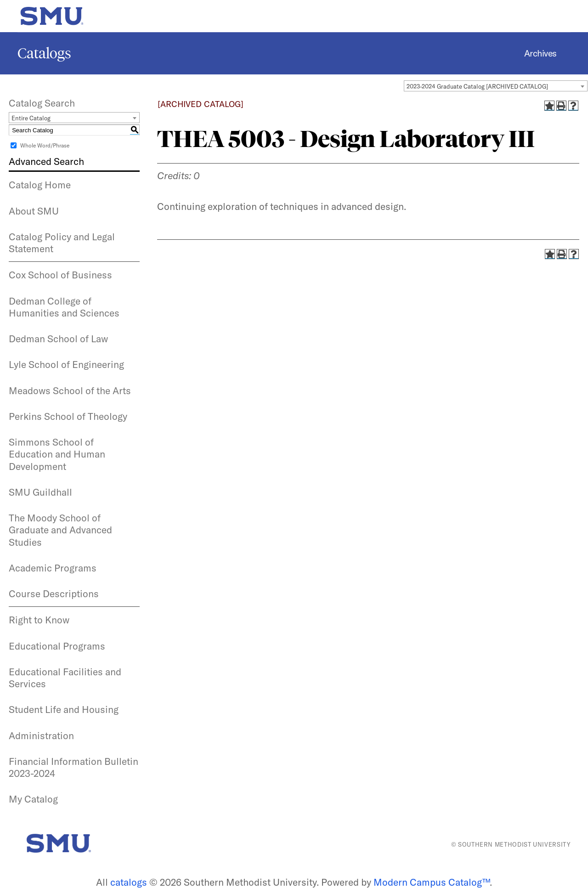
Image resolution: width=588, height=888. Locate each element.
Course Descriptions (54, 594)
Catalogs (44, 53)
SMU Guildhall (40, 492)
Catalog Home (40, 185)
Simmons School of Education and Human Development (57, 454)
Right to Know (39, 620)
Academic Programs (53, 568)
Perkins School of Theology (68, 416)
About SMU (34, 211)
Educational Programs (57, 646)
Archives (540, 53)
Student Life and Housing (64, 709)
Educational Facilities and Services (65, 678)
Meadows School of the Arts (70, 390)
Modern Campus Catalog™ (432, 882)
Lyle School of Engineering (66, 364)
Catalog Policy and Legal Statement (62, 243)
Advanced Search (46, 161)
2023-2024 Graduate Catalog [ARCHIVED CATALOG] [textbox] (477, 86)
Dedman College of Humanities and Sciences (64, 307)
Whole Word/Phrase (45, 145)
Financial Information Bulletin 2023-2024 (73, 767)
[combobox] (496, 86)
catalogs (129, 882)
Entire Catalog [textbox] (31, 118)
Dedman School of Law (58, 339)
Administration (41, 735)
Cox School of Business (60, 275)
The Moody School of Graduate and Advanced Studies (60, 530)
